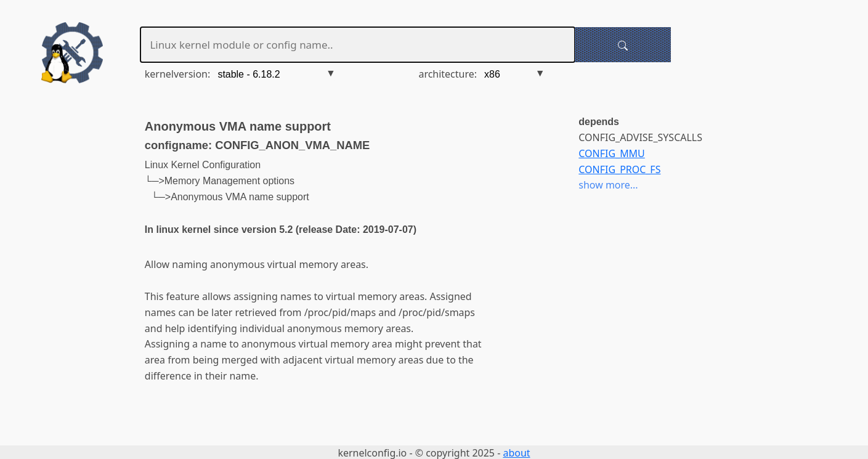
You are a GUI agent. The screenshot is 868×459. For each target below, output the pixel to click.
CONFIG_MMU (611, 153)
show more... (608, 185)
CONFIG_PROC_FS (619, 169)
